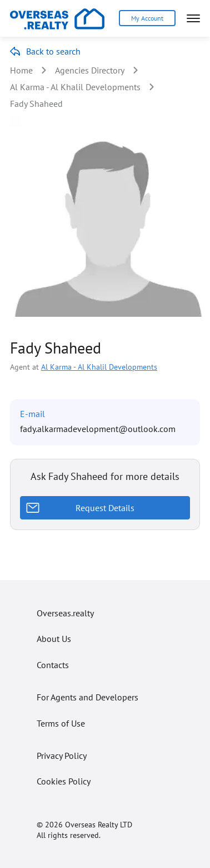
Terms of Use (61, 723)
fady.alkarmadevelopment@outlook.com (98, 429)
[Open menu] (193, 18)
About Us (54, 639)
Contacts (53, 665)
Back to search (53, 51)
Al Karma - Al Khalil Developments (75, 87)
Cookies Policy (64, 781)
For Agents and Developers (87, 697)
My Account (147, 18)
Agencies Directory (90, 70)
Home (21, 70)
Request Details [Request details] (105, 508)
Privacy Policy (62, 756)
